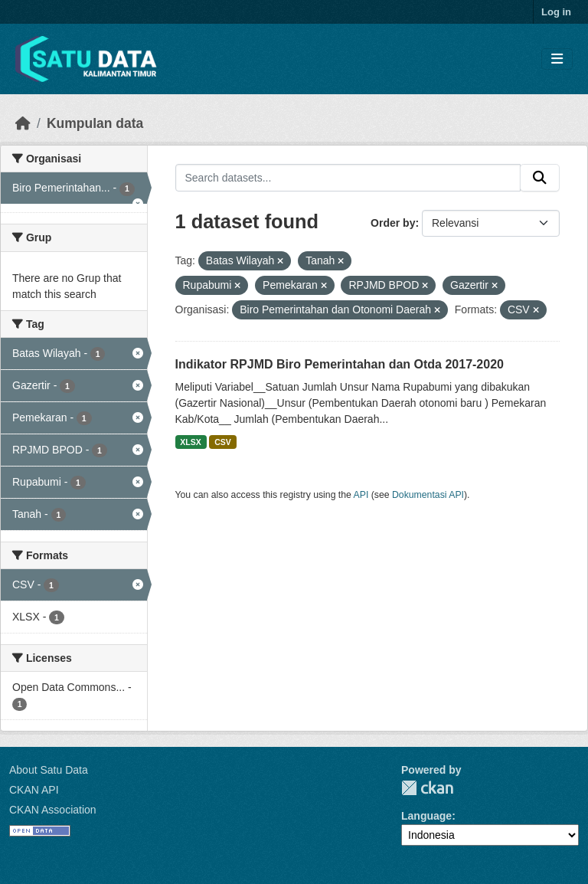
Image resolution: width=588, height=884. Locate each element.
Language (426, 816)
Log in (556, 12)
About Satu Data (49, 770)
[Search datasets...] (348, 178)
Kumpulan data (95, 123)
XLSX (190, 442)
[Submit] (540, 178)
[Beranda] (23, 123)
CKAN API (34, 790)
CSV (223, 442)
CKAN (427, 788)
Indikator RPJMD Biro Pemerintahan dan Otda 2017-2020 (340, 364)
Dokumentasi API (428, 495)
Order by (393, 223)
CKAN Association (53, 810)
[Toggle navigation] (557, 59)
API (361, 495)
